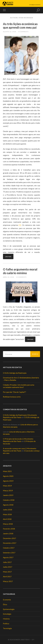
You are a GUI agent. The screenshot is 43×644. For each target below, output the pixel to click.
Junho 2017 (8, 567)
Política (6, 623)
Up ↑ (33, 640)
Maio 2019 (7, 486)
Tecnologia (7, 628)
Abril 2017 (7, 576)
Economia (7, 600)
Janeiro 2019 (8, 495)
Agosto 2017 (8, 557)
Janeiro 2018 (8, 533)
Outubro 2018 (9, 500)
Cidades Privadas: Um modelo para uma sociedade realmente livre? (19, 386)
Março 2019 (8, 490)
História (6, 619)
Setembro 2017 (9, 553)
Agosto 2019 (8, 481)
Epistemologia (9, 609)
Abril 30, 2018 (8, 277)
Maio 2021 (7, 471)
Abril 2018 (7, 519)
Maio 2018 (7, 514)
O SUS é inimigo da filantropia (15, 373)
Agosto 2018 (8, 505)
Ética (5, 604)
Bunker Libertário (22, 640)
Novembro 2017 (10, 543)
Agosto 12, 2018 (9, 32)
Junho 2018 (8, 510)
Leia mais (8, 256)
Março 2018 (8, 524)
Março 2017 (8, 581)
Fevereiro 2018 (9, 529)
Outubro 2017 (9, 548)
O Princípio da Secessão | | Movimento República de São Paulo (18, 440)
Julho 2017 (7, 562)
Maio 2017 (7, 572)
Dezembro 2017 (9, 538)
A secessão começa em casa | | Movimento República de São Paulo (20, 450)
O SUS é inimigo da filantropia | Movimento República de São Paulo (20, 416)
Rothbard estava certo (12, 397)
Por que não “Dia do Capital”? (15, 392)
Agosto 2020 (8, 476)
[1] (20, 225)
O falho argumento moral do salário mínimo (20, 271)
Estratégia (7, 614)
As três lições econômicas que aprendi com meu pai (20, 26)
